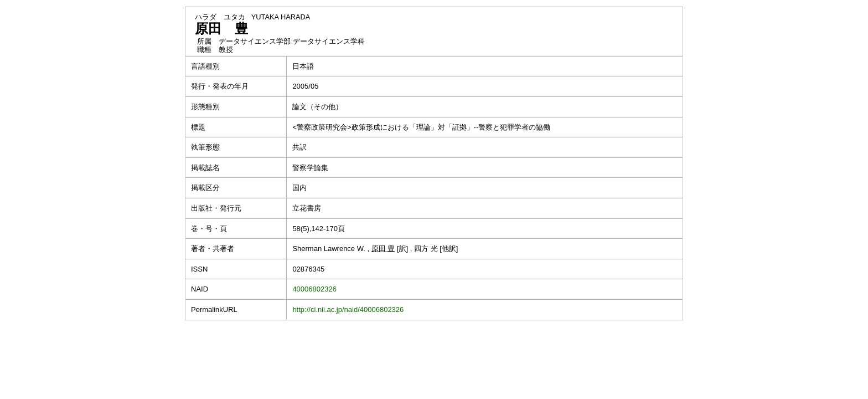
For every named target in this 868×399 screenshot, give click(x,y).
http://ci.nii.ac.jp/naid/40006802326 (348, 310)
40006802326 (314, 289)
